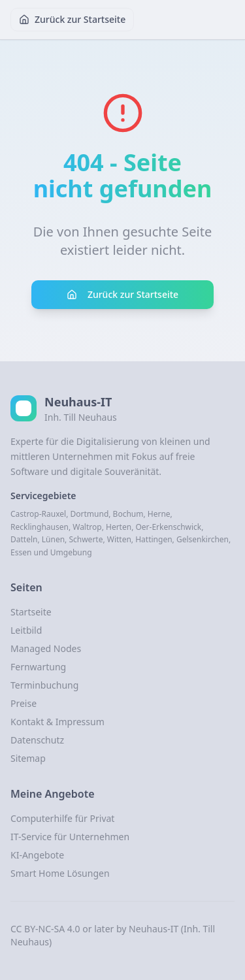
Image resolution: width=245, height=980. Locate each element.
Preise (24, 703)
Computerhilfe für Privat (62, 818)
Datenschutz (37, 740)
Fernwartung (38, 667)
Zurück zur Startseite (72, 19)
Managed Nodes (46, 648)
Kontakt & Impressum (57, 722)
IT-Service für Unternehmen (70, 837)
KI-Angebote (37, 855)
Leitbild (26, 630)
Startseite (31, 612)
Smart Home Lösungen (60, 873)
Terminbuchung (44, 685)
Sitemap (28, 758)
